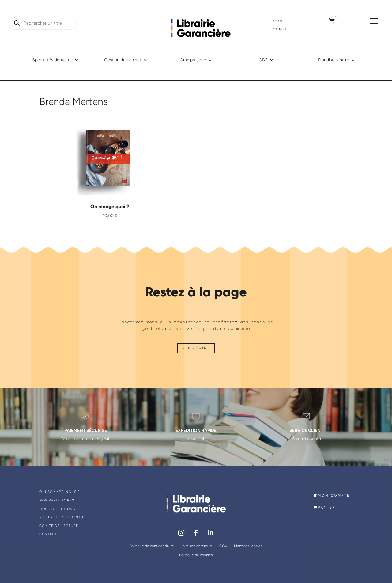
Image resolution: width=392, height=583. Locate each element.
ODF (263, 60)
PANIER (327, 507)
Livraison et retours (197, 546)
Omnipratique (193, 60)
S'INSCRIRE (196, 348)
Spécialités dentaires (52, 60)
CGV (223, 546)
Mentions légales (248, 546)
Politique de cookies (196, 555)
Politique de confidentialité (152, 546)
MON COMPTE (334, 495)
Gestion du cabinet (123, 60)
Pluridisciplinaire (334, 60)
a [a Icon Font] (374, 21)
